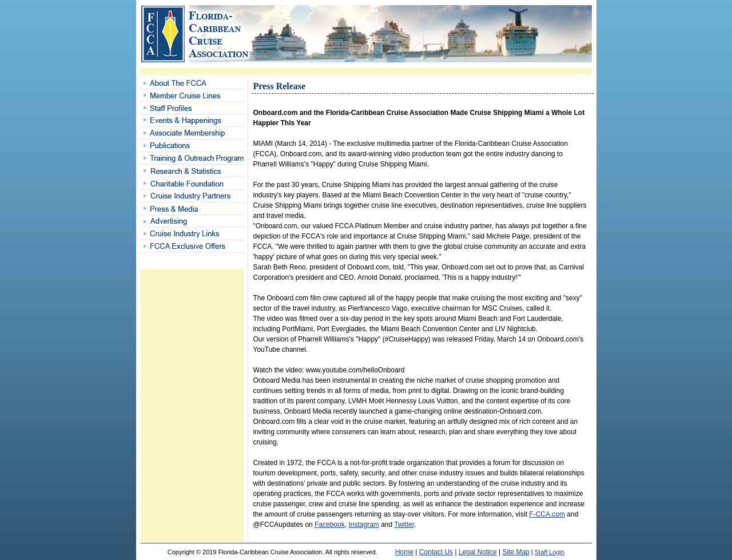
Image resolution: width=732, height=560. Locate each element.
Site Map (516, 552)
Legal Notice (478, 552)
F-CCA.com (547, 514)
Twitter (404, 525)
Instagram (363, 525)
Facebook (330, 525)
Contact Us (436, 552)
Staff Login (550, 552)
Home (404, 552)
